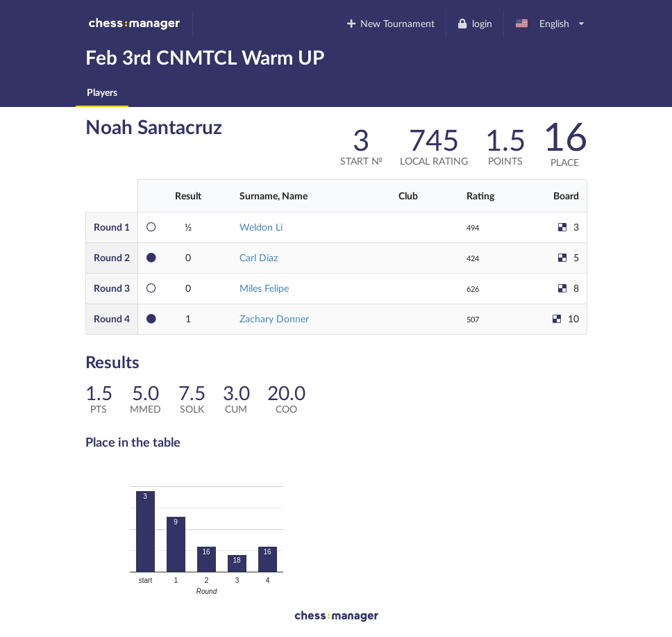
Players (102, 92)
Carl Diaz (259, 257)
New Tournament (390, 23)
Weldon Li (261, 227)
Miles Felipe (264, 288)
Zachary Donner (274, 318)
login (474, 23)
